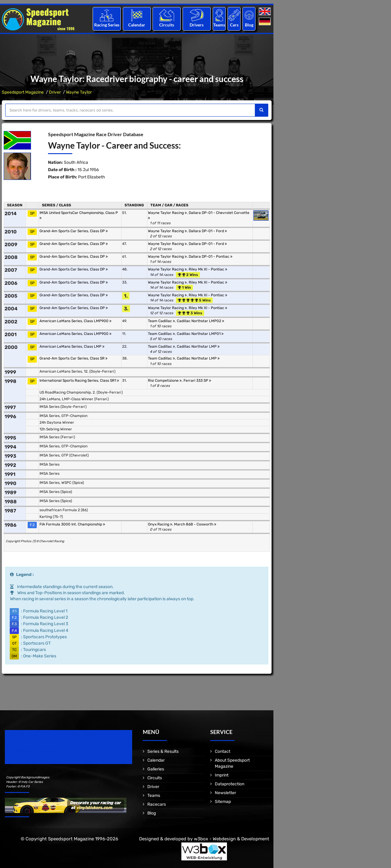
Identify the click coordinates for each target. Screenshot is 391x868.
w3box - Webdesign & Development (232, 839)
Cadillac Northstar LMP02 (201, 321)
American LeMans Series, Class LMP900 (75, 321)
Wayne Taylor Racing (167, 213)
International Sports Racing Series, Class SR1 (79, 381)
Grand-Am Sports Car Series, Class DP (74, 231)
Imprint (222, 775)
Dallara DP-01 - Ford (208, 231)
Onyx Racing (160, 524)
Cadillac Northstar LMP (198, 346)
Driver (55, 92)
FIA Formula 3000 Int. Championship (72, 524)
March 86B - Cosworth (195, 524)
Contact (223, 751)
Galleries (156, 769)
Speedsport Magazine (23, 92)
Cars (234, 25)
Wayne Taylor (79, 92)
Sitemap (223, 802)
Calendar (137, 25)
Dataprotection (230, 784)
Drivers (197, 25)
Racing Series (107, 25)
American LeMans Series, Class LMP (72, 346)
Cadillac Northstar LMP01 (200, 334)
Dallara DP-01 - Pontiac (211, 257)
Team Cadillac (161, 321)
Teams (219, 25)
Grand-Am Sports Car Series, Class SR (74, 358)
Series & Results (163, 751)
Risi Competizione (165, 381)
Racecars (157, 804)
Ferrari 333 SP (197, 381)
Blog (249, 25)
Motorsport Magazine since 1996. (39, 751)
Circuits (167, 25)
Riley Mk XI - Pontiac (208, 269)
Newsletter (225, 793)
